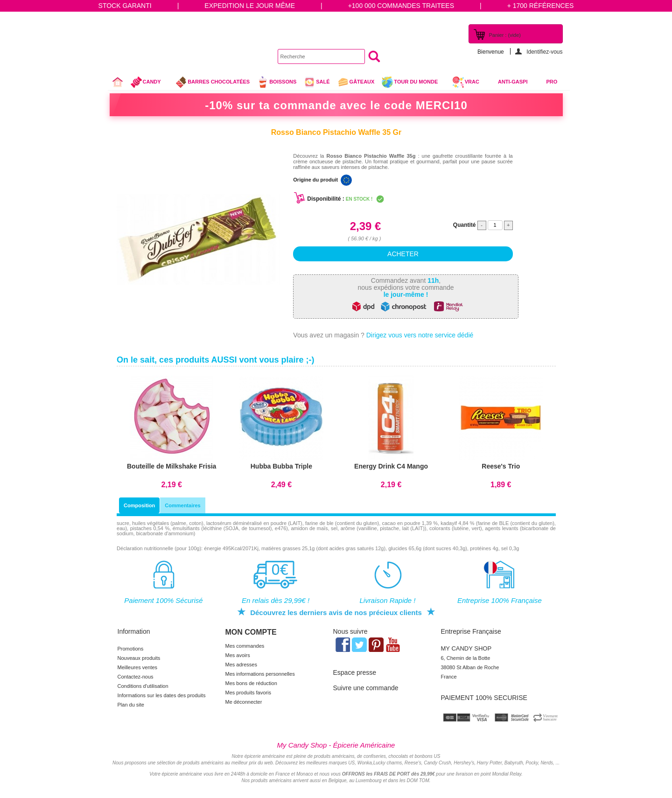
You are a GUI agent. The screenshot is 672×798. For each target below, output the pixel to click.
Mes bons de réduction (251, 683)
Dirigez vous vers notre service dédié (420, 335)
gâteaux (356, 82)
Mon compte (251, 632)
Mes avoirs (238, 655)
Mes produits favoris (248, 693)
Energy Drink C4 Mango (391, 466)
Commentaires (182, 505)
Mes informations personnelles (260, 674)
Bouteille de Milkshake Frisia (171, 466)
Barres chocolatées (212, 82)
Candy (150, 83)
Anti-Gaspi (513, 82)
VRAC (466, 82)
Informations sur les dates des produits (162, 695)
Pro (552, 82)
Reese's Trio (501, 466)
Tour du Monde (413, 83)
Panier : (505, 35)
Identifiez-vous (544, 52)
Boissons (276, 82)
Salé (316, 82)
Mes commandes (245, 646)
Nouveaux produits (139, 658)
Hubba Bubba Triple (281, 466)
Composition (139, 505)
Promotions (131, 649)
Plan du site (131, 705)
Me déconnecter (244, 702)
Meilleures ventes (138, 667)
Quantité (465, 225)
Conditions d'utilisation (143, 686)
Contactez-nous (136, 677)
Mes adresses (241, 665)
